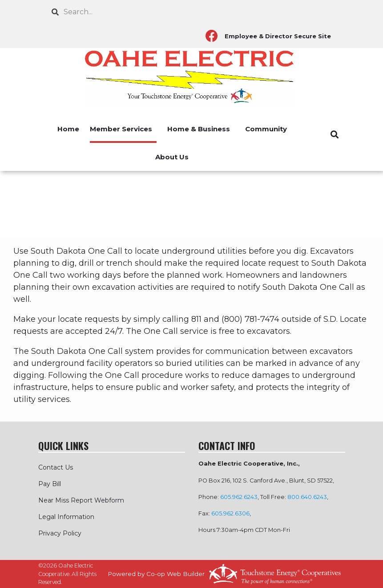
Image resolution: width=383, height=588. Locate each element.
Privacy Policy (60, 533)
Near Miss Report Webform (81, 500)
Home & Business (199, 129)
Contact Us (56, 467)
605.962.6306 (230, 513)
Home (68, 129)
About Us (172, 157)
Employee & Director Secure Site (278, 36)
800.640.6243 (307, 497)
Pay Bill (50, 484)
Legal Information (66, 517)
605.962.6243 (239, 497)
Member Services (121, 129)
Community (266, 129)
